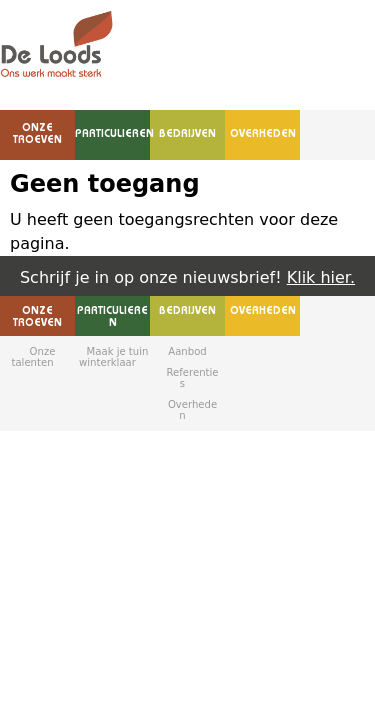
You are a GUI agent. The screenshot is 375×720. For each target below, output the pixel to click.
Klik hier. (321, 277)
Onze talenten (33, 357)
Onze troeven (37, 134)
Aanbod (187, 351)
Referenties (193, 378)
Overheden (263, 134)
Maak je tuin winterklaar (113, 357)
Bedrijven (187, 134)
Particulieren (114, 134)
